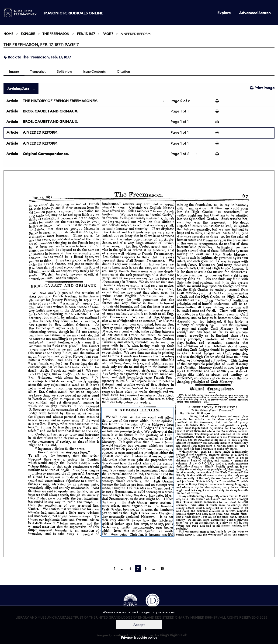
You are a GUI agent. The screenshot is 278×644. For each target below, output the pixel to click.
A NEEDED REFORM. (41, 132)
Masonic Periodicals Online (74, 13)
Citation (123, 71)
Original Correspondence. (46, 154)
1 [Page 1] (115, 569)
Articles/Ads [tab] (18, 89)
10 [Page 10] (162, 569)
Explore (224, 13)
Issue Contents (94, 71)
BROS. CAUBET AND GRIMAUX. (50, 111)
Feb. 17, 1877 (86, 34)
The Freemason (56, 34)
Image (14, 71)
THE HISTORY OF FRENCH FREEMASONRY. (60, 101)
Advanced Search (255, 13)
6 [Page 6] (130, 569)
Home (8, 34)
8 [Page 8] (146, 569)
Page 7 (108, 34)
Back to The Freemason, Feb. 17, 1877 (37, 57)
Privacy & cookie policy (139, 637)
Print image (262, 88)
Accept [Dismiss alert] (139, 625)
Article (12, 101)
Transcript (38, 71)
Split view (64, 71)
